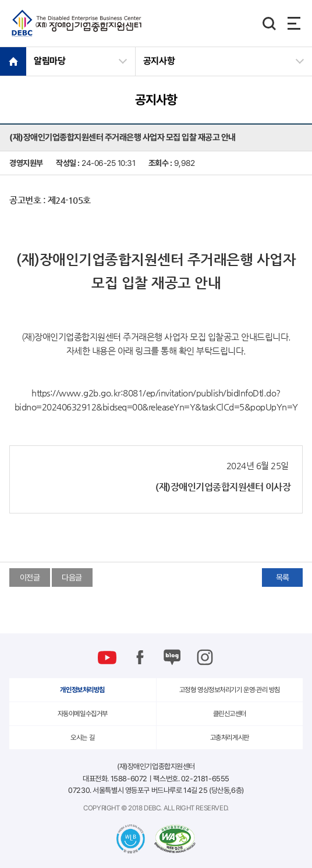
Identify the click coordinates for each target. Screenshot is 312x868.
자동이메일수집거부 (83, 714)
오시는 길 (82, 738)
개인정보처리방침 (82, 690)
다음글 (72, 578)
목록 (283, 578)
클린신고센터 (230, 714)
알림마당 (50, 61)
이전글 (30, 578)
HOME (13, 61)
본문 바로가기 (0, 0)
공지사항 (159, 61)
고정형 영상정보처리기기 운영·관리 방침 (230, 690)
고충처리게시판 (230, 738)
